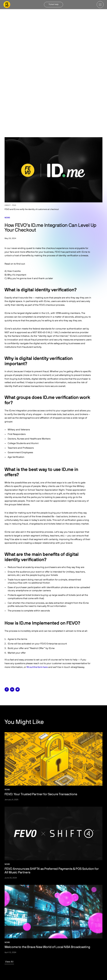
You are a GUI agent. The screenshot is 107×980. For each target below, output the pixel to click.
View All (9, 962)
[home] (7, 5)
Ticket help (54, 4)
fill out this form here (37, 667)
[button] (100, 5)
